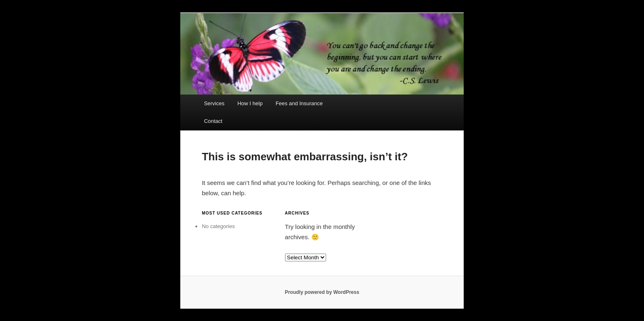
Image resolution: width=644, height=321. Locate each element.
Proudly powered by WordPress (322, 292)
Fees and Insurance (299, 103)
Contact (213, 121)
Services (214, 103)
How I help (250, 103)
